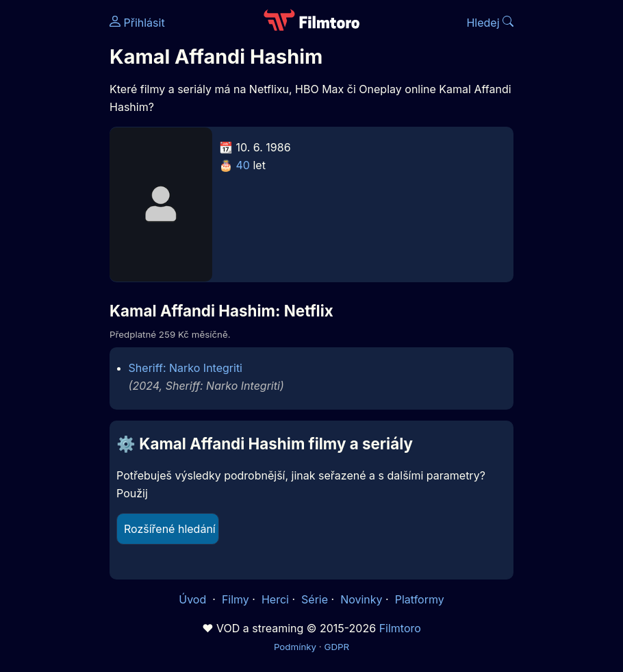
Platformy (420, 599)
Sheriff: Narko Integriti (186, 368)
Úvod (194, 599)
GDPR (336, 647)
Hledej (490, 23)
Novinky (361, 599)
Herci (275, 599)
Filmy (236, 599)
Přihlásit (137, 23)
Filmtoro (400, 628)
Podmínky (295, 647)
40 (243, 165)
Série (315, 599)
